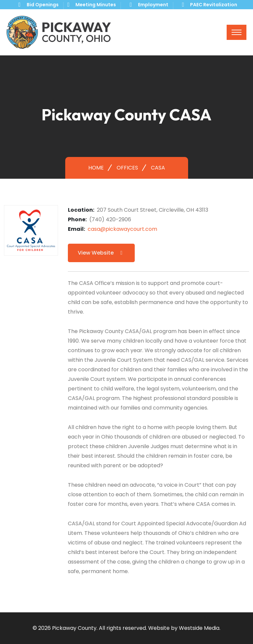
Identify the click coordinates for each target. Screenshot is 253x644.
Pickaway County (74, 628)
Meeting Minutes (96, 5)
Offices (127, 168)
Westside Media (199, 628)
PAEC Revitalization (214, 5)
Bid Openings (43, 5)
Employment (153, 5)
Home (96, 168)
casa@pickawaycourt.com (122, 229)
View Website (101, 253)
